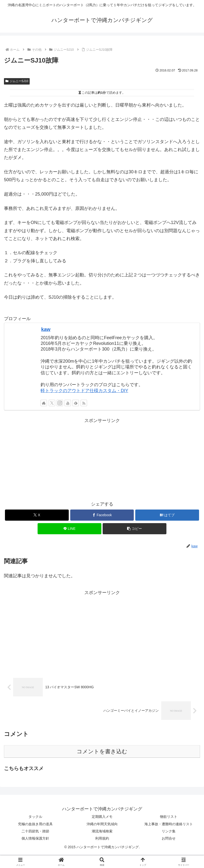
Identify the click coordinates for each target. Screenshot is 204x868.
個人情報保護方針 (35, 838)
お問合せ (169, 838)
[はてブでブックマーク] (167, 515)
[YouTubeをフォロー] (68, 403)
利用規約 (102, 838)
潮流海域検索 (102, 831)
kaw (46, 329)
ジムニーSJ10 (17, 81)
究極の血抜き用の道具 (35, 824)
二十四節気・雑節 (35, 831)
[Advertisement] (102, 459)
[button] (135, 529)
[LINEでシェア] (69, 529)
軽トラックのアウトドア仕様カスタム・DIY (84, 391)
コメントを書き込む (102, 751)
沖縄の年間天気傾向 (102, 824)
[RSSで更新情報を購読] (84, 403)
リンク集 (169, 831)
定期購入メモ (102, 817)
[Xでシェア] (37, 515)
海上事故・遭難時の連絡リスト (169, 824)
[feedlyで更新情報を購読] (76, 403)
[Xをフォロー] (52, 403)
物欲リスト (169, 817)
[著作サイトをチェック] (44, 403)
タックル (35, 817)
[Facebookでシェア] (102, 515)
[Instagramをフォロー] (60, 403)
